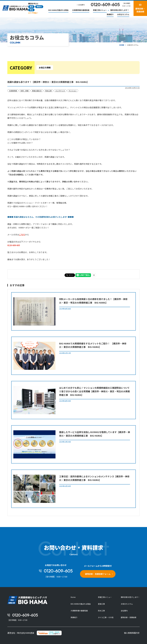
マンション (73, 91)
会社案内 (124, 611)
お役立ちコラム (123, 14)
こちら (22, 235)
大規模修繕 (13, 91)
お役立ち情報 (45, 68)
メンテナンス (60, 91)
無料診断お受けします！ (120, 10)
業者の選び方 (37, 91)
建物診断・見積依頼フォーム (98, 574)
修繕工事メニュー (105, 597)
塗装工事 (101, 604)
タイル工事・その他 (106, 617)
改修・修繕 (25, 91)
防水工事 (49, 91)
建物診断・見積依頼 (129, 617)
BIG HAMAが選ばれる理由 (58, 10)
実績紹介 (110, 14)
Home (73, 597)
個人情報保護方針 (132, 633)
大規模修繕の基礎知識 (81, 10)
